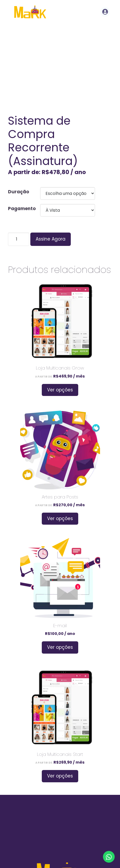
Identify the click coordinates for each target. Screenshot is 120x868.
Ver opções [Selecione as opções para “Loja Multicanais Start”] (60, 776)
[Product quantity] (19, 239)
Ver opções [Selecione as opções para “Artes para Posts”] (60, 519)
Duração (18, 192)
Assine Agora (51, 239)
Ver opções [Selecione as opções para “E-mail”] (60, 647)
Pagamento (22, 209)
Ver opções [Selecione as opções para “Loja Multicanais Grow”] (60, 390)
